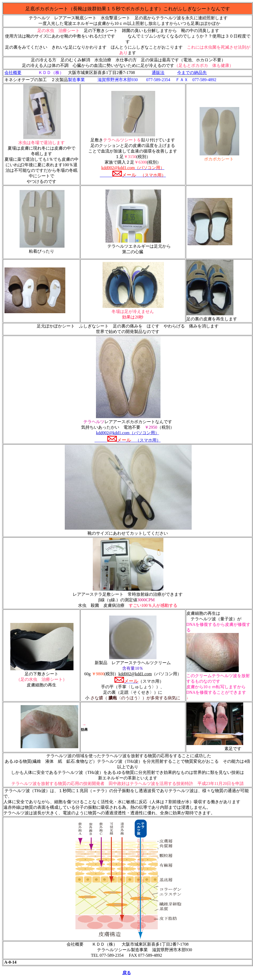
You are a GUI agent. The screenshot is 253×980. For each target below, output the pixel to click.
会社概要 (13, 73)
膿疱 (112, 698)
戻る (127, 973)
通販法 (158, 73)
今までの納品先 (192, 73)
